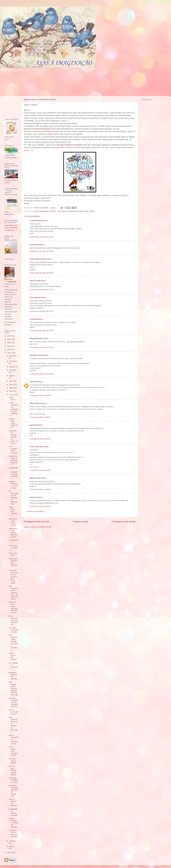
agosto (12, 376)
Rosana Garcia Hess (38, 259)
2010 (9, 853)
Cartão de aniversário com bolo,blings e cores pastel (13, 577)
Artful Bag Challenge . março (13, 780)
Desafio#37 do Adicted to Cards (13, 812)
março (12, 395)
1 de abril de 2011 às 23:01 (40, 506)
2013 (9, 349)
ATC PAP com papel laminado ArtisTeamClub (13, 607)
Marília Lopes (35, 478)
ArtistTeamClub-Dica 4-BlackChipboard (13, 533)
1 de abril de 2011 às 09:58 (40, 439)
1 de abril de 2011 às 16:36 (40, 489)
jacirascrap (34, 245)
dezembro (13, 356)
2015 (9, 343)
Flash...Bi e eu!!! (13, 554)
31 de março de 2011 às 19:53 (41, 374)
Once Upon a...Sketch (13, 548)
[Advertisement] (13, 106)
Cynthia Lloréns (36, 355)
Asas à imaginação (41, 211)
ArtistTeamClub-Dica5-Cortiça (13, 522)
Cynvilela (33, 425)
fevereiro (13, 841)
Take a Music (90, 211)
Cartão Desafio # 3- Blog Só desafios (13, 823)
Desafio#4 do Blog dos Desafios (13, 676)
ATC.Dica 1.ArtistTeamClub (13, 630)
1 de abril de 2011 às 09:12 (40, 417)
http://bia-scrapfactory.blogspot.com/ (39, 129)
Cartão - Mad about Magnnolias (13, 423)
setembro (13, 370)
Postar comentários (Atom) (41, 527)
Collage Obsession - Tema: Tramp (13, 485)
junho (12, 384)
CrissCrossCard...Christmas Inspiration (13, 460)
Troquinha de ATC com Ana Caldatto (13, 834)
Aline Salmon (35, 297)
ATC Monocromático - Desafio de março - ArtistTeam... (13, 643)
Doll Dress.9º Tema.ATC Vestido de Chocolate (13, 725)
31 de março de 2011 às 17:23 (41, 347)
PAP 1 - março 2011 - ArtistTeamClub (13, 751)
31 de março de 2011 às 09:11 (41, 273)
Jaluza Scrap (35, 281)
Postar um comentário (36, 511)
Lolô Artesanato (36, 221)
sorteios (81, 211)
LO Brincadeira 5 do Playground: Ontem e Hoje (13, 498)
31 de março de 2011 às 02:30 (41, 237)
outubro (12, 367)
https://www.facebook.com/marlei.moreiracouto (11, 228)
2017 (9, 336)
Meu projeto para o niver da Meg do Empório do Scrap (13, 688)
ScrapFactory (71, 211)
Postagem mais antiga (124, 522)
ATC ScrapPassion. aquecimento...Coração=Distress (13, 593)
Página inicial (80, 522)
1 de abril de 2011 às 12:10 (40, 470)
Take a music (12, 399)
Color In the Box (36, 447)
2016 (9, 339)
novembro (13, 361)
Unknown (34, 382)
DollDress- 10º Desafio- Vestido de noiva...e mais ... (13, 437)
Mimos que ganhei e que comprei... (13, 563)
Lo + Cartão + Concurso (13, 666)
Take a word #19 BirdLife (13, 712)
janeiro (12, 846)
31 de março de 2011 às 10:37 (41, 311)
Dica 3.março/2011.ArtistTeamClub (13, 620)
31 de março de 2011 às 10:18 (41, 290)
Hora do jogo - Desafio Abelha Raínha (13, 770)
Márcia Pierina (36, 403)
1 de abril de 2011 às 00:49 (40, 396)
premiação (61, 211)
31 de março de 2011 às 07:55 (41, 251)
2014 (9, 346)
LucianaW (34, 319)
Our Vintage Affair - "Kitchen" (13, 450)
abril (11, 391)
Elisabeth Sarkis (36, 338)
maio (11, 388)
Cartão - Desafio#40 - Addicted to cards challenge (13, 409)
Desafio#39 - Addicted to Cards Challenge (13, 473)
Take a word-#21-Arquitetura (13, 511)
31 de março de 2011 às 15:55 (41, 331)
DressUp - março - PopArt (13, 761)
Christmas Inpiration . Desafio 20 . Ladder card (13, 791)
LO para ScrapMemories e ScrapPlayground (13, 702)
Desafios (53, 211)
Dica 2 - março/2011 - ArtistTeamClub (13, 739)
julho (11, 381)
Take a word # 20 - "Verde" (13, 656)
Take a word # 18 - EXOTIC (13, 802)
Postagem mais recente (37, 522)
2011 (9, 353)
